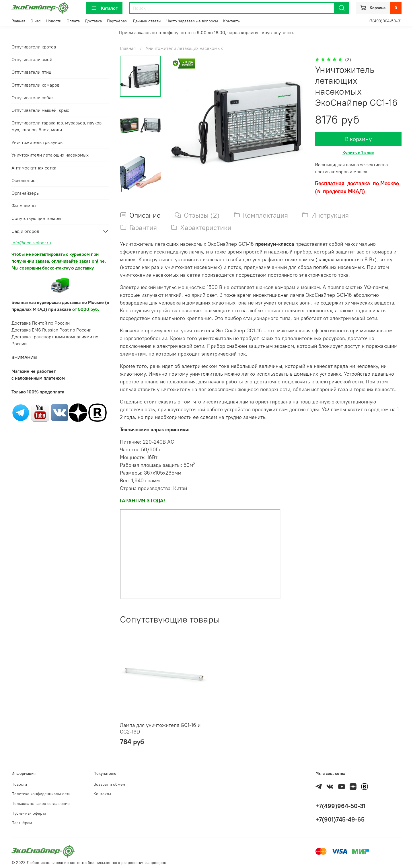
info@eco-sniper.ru (31, 243)
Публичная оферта (29, 813)
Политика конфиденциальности (41, 794)
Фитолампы (24, 206)
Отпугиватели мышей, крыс (40, 110)
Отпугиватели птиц (31, 72)
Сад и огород (25, 231)
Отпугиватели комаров (35, 85)
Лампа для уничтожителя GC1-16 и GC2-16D (160, 728)
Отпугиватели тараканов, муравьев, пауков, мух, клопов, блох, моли (57, 126)
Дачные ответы (147, 21)
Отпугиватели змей (32, 59)
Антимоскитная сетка (34, 168)
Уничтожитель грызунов (37, 142)
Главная (18, 21)
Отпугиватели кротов (34, 47)
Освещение (24, 180)
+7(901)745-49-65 (340, 819)
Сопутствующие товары (36, 218)
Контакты (232, 21)
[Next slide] (140, 184)
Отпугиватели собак (33, 97)
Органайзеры (26, 193)
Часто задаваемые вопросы (192, 21)
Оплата (73, 21)
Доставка (93, 21)
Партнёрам (117, 21)
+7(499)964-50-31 (385, 21)
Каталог (104, 8)
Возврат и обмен (109, 784)
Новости (54, 21)
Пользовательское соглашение (41, 803)
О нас (36, 21)
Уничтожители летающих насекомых (184, 48)
